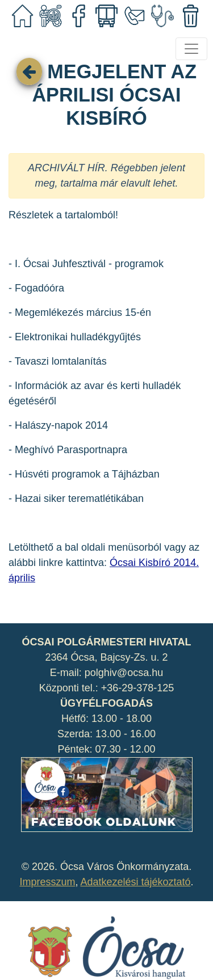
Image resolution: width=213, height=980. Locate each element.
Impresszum (47, 882)
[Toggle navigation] (191, 49)
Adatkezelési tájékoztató (135, 882)
